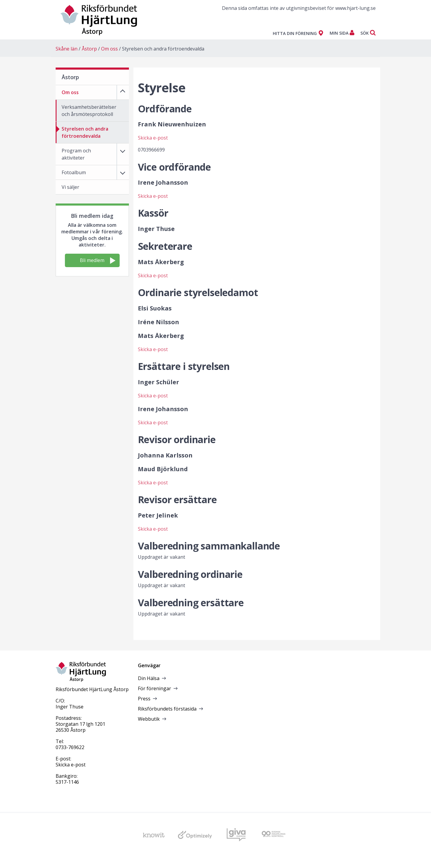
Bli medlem (98, 260)
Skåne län (67, 49)
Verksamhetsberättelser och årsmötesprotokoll (89, 111)
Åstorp (89, 49)
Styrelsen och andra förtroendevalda (163, 49)
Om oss (109, 49)
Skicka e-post (153, 138)
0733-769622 (70, 747)
